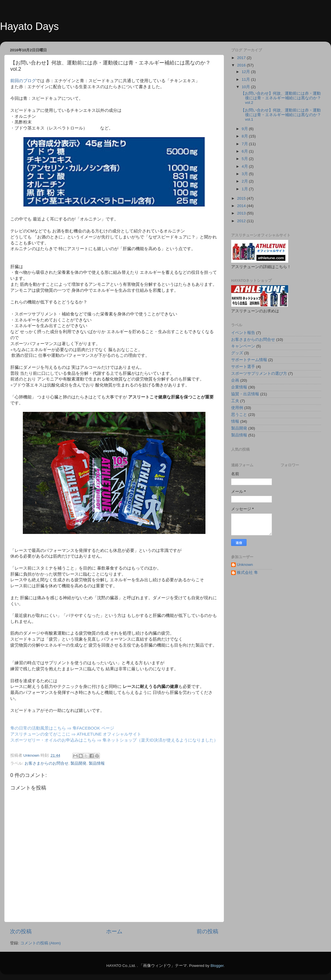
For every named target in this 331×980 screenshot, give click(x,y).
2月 (245, 181)
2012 (242, 221)
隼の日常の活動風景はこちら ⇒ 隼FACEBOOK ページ (62, 728)
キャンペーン (243, 346)
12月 (246, 72)
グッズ (237, 353)
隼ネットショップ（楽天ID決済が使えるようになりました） (160, 740)
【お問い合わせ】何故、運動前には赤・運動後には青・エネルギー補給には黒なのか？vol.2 (281, 98)
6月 (245, 151)
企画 (235, 380)
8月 (245, 136)
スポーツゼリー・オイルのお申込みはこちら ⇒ (56, 740)
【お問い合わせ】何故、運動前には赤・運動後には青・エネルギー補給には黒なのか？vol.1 (281, 115)
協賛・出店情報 (245, 394)
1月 (245, 189)
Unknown (245, 565)
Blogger (217, 966)
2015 (242, 198)
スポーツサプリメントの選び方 (259, 373)
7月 (245, 144)
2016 (242, 65)
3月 (245, 174)
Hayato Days (29, 26)
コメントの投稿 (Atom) (41, 943)
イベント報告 (243, 333)
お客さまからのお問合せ (47, 763)
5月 (245, 159)
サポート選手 (243, 367)
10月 (246, 87)
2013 (242, 213)
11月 (246, 79)
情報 (235, 421)
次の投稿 (21, 931)
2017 (242, 58)
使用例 (237, 408)
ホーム (114, 931)
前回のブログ (23, 81)
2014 (242, 206)
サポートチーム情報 (249, 360)
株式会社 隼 (247, 573)
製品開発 (78, 763)
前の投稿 (207, 931)
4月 (245, 166)
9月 (245, 129)
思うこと (239, 415)
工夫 (235, 401)
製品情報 (97, 763)
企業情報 (239, 387)
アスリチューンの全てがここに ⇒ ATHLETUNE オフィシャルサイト (76, 734)
